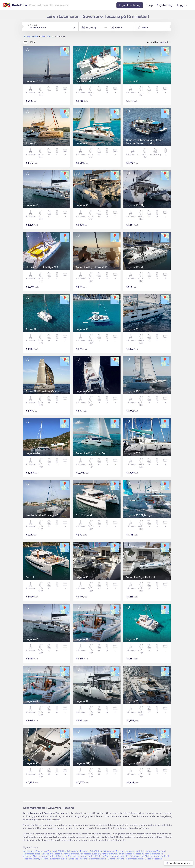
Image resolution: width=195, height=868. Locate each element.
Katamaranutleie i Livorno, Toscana (107, 859)
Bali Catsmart (84, 515)
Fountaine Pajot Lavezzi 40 (92, 267)
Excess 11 (31, 329)
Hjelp (150, 5)
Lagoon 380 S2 (85, 391)
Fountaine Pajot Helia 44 (140, 577)
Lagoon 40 (32, 205)
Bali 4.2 (30, 577)
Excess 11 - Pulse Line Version (43, 391)
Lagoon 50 (132, 329)
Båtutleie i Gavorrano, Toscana (73, 851)
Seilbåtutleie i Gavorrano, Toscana (107, 851)
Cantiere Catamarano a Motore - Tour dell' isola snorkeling (145, 142)
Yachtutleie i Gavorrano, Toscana (39, 851)
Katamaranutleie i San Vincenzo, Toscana (122, 854)
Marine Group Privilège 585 (42, 267)
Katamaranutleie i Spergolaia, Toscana (42, 854)
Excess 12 (31, 143)
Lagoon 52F (83, 763)
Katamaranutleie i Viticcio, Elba (93, 856)
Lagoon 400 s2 (34, 81)
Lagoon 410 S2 (135, 267)
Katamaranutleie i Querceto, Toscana (57, 856)
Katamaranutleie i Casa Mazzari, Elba (130, 856)
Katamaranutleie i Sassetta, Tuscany (82, 854)
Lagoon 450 (133, 391)
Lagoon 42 (132, 81)
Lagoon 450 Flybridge (139, 515)
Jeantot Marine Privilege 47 (42, 515)
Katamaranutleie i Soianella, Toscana (69, 859)
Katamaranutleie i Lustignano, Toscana (145, 851)
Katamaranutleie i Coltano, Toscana (144, 859)
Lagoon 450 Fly (135, 205)
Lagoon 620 (33, 453)
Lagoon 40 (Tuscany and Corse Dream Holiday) (94, 80)
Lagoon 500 (133, 453)
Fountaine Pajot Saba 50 (90, 453)
